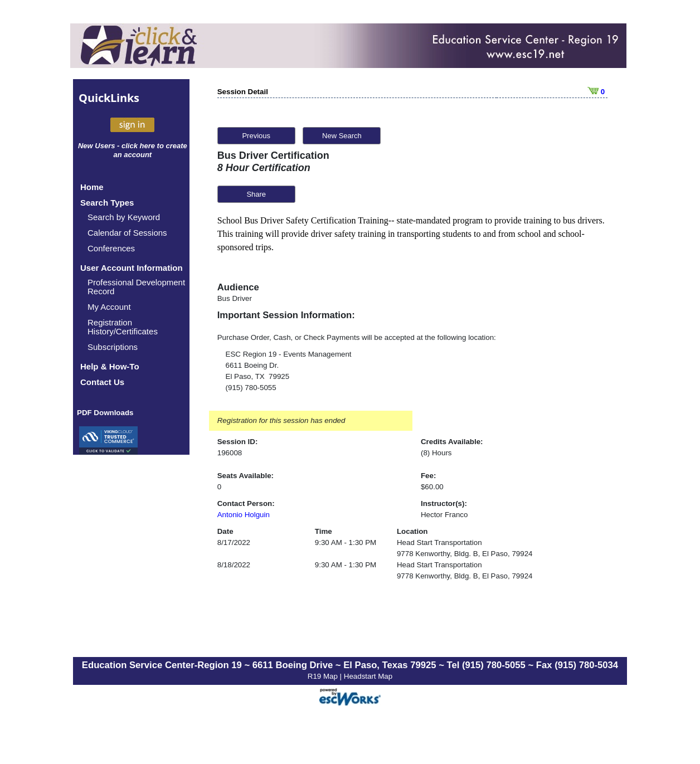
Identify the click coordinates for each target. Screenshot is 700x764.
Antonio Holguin (244, 515)
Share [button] (256, 194)
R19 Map (324, 676)
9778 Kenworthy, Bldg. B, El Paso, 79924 (465, 554)
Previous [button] (256, 136)
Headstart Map (368, 676)
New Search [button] (342, 136)
